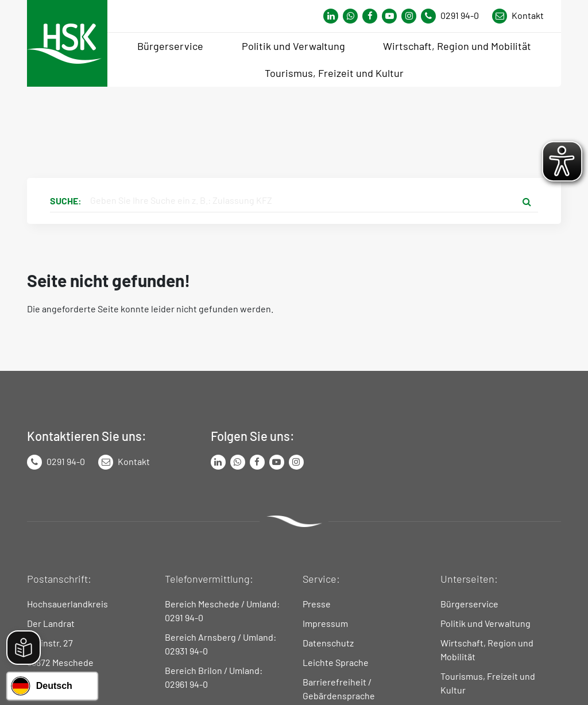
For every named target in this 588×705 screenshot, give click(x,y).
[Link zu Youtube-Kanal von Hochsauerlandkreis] (389, 16)
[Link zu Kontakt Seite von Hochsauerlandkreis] (518, 16)
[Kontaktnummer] (454, 16)
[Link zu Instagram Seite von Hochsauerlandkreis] (409, 16)
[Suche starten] (527, 201)
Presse (317, 604)
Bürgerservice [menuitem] (170, 46)
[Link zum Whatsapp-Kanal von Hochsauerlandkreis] (331, 16)
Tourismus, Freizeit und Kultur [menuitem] (334, 73)
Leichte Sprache (336, 662)
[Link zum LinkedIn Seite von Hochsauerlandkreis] (218, 462)
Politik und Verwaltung (486, 623)
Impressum (325, 623)
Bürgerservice (469, 604)
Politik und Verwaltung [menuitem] (293, 46)
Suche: (66, 201)
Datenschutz (328, 643)
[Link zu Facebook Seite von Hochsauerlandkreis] (370, 16)
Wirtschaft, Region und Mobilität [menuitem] (457, 46)
